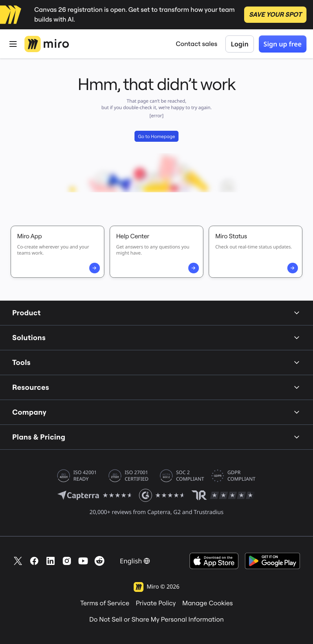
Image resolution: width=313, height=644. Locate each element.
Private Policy (156, 603)
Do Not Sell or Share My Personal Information (156, 620)
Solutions (156, 337)
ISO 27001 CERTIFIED (137, 476)
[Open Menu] (13, 44)
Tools (156, 362)
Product (156, 313)
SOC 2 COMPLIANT (190, 476)
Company (156, 412)
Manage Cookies (207, 603)
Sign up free (283, 44)
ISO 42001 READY (85, 476)
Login (239, 44)
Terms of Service (105, 603)
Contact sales (196, 44)
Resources (156, 387)
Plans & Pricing (156, 437)
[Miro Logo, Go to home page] (47, 44)
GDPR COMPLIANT (241, 476)
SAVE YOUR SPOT (275, 15)
